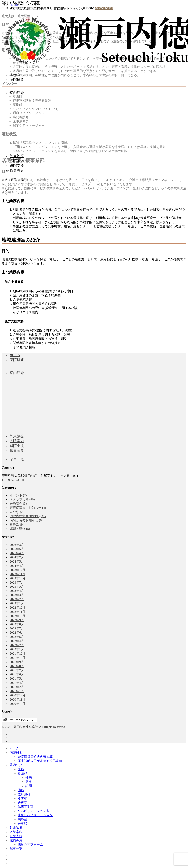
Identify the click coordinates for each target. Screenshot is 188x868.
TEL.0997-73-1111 (14, 480)
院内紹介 (17, 93)
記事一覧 (17, 179)
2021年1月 (17, 691)
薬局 (21, 790)
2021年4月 (17, 683)
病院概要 (17, 80)
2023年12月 (18, 570)
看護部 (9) (17, 524)
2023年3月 (17, 595)
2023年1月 (17, 603)
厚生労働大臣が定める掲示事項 (40, 761)
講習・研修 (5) (20, 529)
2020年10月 (18, 704)
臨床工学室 (25, 807)
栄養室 (22, 819)
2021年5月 (17, 679)
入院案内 (17, 161)
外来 (29, 778)
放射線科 (24, 794)
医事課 (22, 824)
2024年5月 (17, 562)
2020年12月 (18, 695)
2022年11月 (17, 612)
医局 (21, 769)
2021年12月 (18, 653)
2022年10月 (18, 616)
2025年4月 (17, 553)
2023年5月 (17, 587)
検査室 (22, 798)
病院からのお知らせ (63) (27, 520)
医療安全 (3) (18, 504)
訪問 (29, 786)
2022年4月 (17, 641)
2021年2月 (17, 687)
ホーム (15, 75)
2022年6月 (17, 633)
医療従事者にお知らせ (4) (28, 508)
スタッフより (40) (22, 499)
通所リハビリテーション (35, 815)
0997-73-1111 (104, 8)
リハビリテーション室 (33, 811)
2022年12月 (18, 608)
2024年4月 (17, 566)
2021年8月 (17, 666)
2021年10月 (18, 658)
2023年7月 (17, 582)
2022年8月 (17, 624)
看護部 (22, 773)
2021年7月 (17, 670)
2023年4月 (17, 591)
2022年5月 (17, 637)
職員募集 (17, 170)
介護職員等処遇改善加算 (35, 757)
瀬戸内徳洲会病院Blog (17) (28, 516)
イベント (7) (18, 495)
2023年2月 (17, 599)
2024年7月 (17, 557)
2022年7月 (17, 628)
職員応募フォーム (30, 844)
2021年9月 (17, 662)
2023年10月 (18, 578)
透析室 (22, 803)
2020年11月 (17, 699)
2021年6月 (17, 674)
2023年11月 (17, 574)
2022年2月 (17, 645)
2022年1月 (17, 649)
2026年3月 (17, 545)
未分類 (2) (17, 512)
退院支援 (17, 166)
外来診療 (17, 156)
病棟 (29, 782)
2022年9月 (17, 620)
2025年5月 (17, 549)
